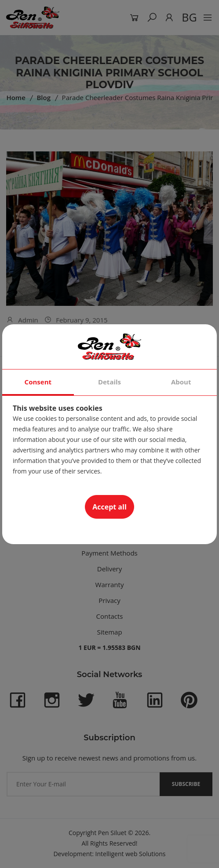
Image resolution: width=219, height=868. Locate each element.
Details (109, 382)
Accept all (109, 507)
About (181, 382)
